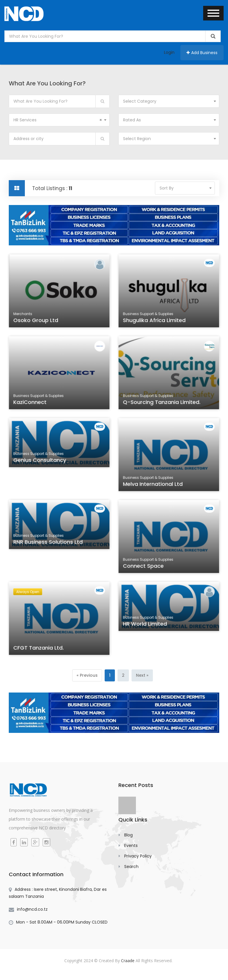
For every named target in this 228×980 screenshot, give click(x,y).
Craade (128, 961)
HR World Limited (146, 625)
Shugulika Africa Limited (155, 321)
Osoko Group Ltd (37, 321)
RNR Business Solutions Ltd (48, 543)
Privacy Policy (138, 856)
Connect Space (144, 567)
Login (169, 52)
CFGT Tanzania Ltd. (39, 649)
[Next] (142, 675)
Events (131, 845)
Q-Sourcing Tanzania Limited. (162, 403)
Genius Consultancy (40, 461)
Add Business (202, 53)
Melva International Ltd (153, 485)
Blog (128, 835)
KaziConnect (31, 403)
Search (131, 867)
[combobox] (169, 101)
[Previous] (87, 675)
